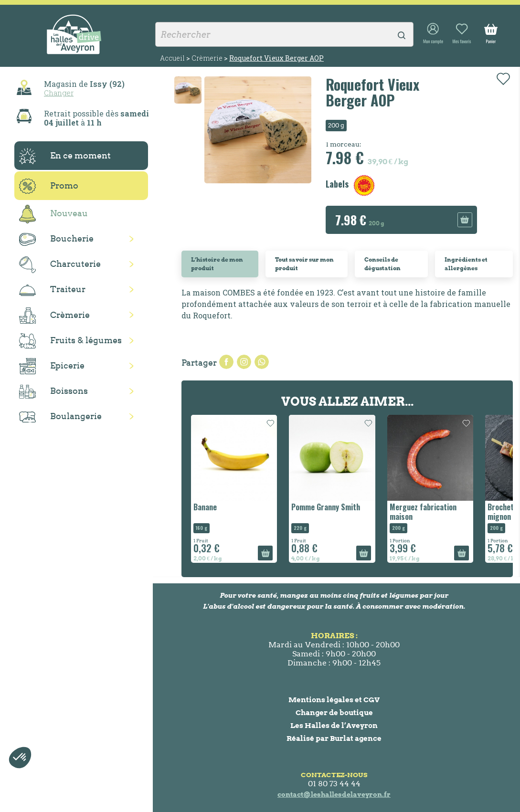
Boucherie (56, 239)
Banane (205, 507)
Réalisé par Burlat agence (334, 738)
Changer (59, 93)
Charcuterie (60, 265)
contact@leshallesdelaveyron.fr (334, 794)
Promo (49, 186)
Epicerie (52, 366)
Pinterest (262, 362)
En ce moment (65, 156)
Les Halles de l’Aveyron (334, 725)
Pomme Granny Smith (326, 507)
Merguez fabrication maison (423, 511)
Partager (226, 362)
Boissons (53, 392)
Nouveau (53, 214)
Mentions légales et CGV (334, 700)
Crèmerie (54, 316)
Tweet (244, 362)
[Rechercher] (284, 34)
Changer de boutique (334, 712)
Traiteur (52, 290)
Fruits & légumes (70, 341)
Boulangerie (60, 417)
